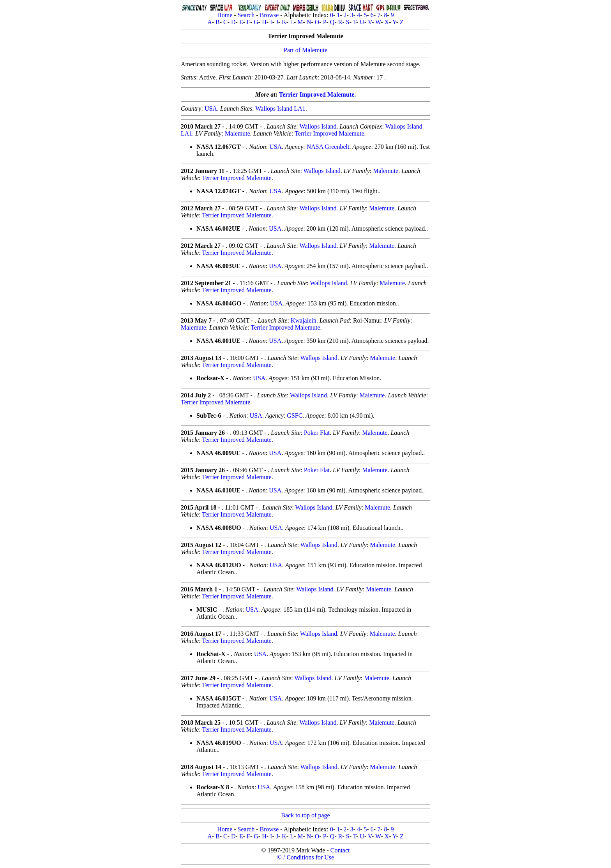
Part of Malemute (305, 50)
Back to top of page (305, 815)
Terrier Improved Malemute (317, 94)
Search (246, 15)
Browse (269, 15)
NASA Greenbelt (328, 147)
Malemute (238, 133)
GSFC (295, 415)
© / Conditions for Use (305, 857)
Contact (340, 850)
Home (225, 15)
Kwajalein (304, 320)
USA (211, 108)
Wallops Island (318, 126)
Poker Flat (317, 433)
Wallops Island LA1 (280, 108)
